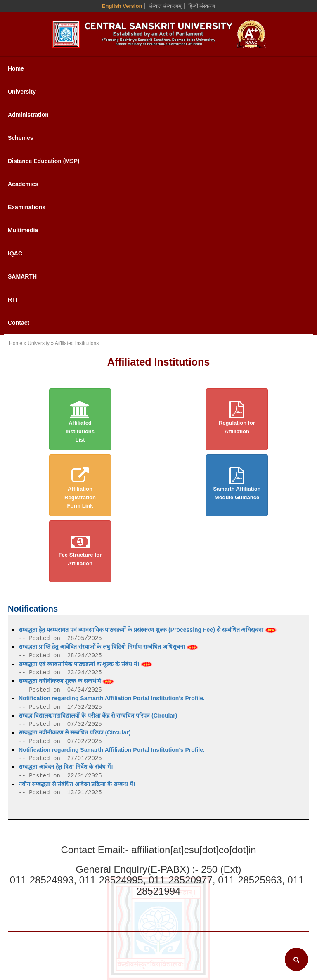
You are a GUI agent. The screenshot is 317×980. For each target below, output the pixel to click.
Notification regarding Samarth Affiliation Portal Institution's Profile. (112, 698)
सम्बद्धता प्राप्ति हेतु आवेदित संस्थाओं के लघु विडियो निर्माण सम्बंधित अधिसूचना (108, 647)
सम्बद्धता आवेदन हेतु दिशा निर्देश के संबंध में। (66, 767)
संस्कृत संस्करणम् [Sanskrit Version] (165, 6)
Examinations (27, 207)
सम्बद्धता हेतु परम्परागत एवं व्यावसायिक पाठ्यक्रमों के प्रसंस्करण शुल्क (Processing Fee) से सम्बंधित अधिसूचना (148, 630)
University (22, 92)
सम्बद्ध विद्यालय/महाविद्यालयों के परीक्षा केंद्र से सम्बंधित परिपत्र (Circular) (98, 716)
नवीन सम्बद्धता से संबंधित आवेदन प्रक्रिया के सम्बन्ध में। (77, 784)
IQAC (15, 253)
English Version (122, 6)
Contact (19, 323)
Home (16, 68)
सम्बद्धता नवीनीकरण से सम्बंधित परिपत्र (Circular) (75, 732)
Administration (28, 115)
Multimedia (23, 230)
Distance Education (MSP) (44, 161)
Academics (23, 184)
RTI (13, 300)
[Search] (296, 959)
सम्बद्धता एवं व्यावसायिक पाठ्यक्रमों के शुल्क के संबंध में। (85, 664)
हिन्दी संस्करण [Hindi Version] (202, 6)
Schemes (20, 138)
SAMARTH (22, 276)
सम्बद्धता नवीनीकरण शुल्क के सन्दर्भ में (66, 681)
